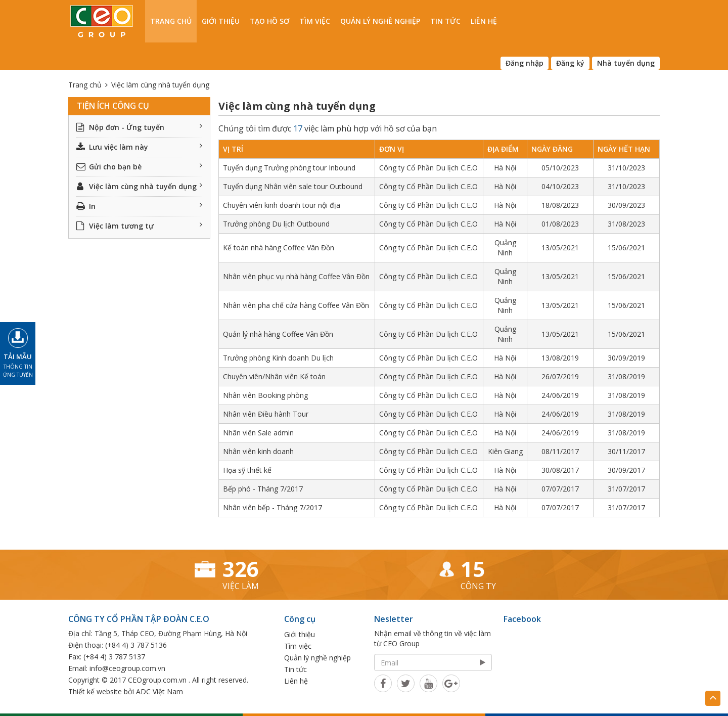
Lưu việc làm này (139, 147)
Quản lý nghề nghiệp (380, 21)
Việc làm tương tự (139, 226)
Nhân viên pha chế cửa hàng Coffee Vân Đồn (296, 305)
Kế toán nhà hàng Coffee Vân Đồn (279, 248)
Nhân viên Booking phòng (265, 395)
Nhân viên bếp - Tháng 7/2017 (272, 507)
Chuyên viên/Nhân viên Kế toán (274, 376)
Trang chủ (171, 21)
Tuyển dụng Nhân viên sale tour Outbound (293, 186)
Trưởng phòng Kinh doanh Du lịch (278, 358)
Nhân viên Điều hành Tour (266, 414)
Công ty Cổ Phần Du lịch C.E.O (428, 168)
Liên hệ (484, 21)
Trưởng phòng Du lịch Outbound (276, 224)
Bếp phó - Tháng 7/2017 (263, 489)
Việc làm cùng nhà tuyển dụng (139, 186)
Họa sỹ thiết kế (247, 470)
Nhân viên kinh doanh (258, 451)
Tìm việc (315, 21)
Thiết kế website (95, 691)
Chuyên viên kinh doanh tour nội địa (282, 205)
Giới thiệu (221, 21)
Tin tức (445, 21)
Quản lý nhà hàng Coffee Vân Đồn (278, 334)
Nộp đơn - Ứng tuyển (139, 127)
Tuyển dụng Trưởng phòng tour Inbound (289, 168)
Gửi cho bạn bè (139, 167)
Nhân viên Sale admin (258, 433)
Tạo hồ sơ (269, 21)
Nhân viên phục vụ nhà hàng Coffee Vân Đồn (296, 276)
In (139, 206)
